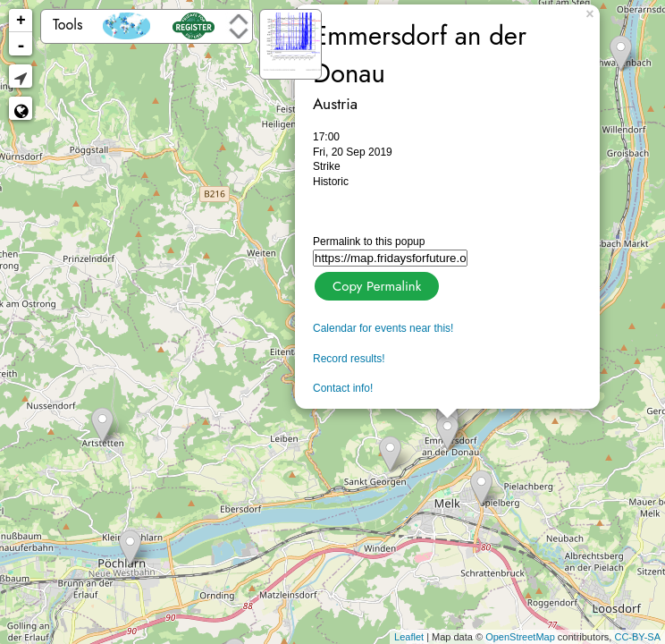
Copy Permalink (375, 284)
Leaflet (409, 637)
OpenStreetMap (520, 637)
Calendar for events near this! (383, 328)
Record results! (349, 359)
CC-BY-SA (637, 637)
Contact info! (343, 388)
